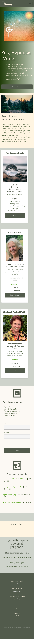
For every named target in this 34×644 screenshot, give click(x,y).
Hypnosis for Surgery (9, 495)
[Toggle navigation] (30, 3)
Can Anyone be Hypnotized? (12, 487)
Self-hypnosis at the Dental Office (13, 479)
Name (6, 424)
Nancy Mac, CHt (17, 589)
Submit (17, 451)
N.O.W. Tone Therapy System (12, 503)
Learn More (15, 284)
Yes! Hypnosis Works (17, 581)
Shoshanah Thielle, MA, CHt (17, 596)
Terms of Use (17, 613)
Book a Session (17, 87)
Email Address (8, 433)
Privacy (17, 615)
